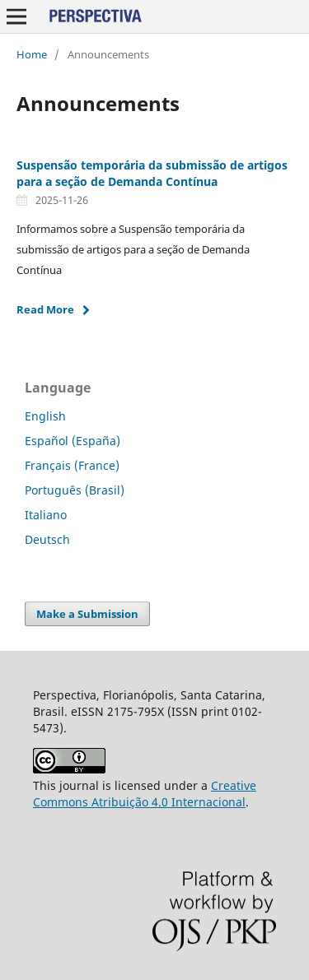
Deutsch (47, 539)
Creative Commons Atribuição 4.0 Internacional (145, 794)
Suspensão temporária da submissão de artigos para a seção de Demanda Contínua (152, 173)
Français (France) (72, 465)
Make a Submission (87, 614)
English (45, 416)
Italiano (46, 515)
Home (32, 54)
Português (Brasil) (75, 490)
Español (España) (73, 441)
